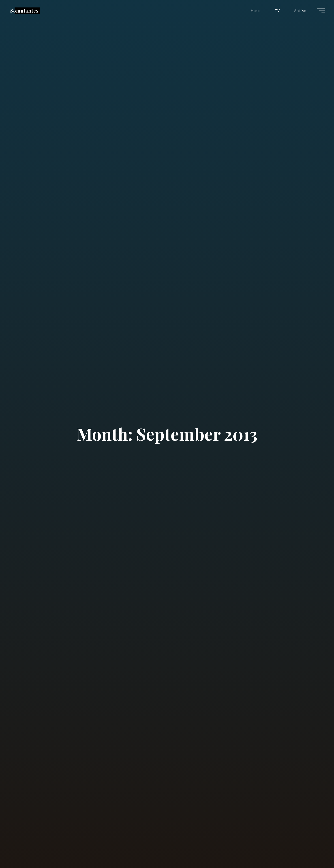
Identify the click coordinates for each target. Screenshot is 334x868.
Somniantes (24, 11)
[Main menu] (321, 11)
